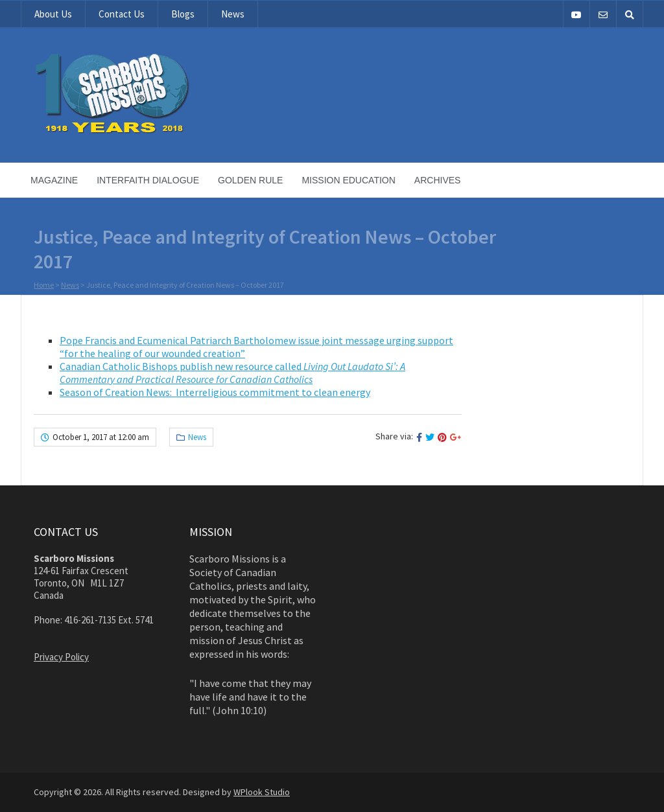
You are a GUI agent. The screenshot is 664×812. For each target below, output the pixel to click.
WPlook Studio (262, 792)
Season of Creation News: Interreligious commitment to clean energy (215, 392)
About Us (53, 14)
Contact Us (122, 14)
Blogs (183, 14)
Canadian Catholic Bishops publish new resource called (232, 373)
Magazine (54, 180)
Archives (438, 180)
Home (44, 286)
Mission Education (348, 180)
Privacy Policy (61, 657)
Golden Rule (250, 180)
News (233, 14)
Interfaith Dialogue (148, 180)
